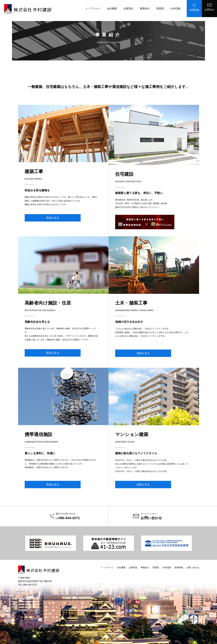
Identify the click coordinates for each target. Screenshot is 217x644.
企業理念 (128, 8)
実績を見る (53, 218)
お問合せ (209, 7)
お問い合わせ (193, 568)
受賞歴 (160, 8)
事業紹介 (145, 8)
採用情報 (194, 7)
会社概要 (112, 8)
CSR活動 (175, 8)
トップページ (93, 8)
